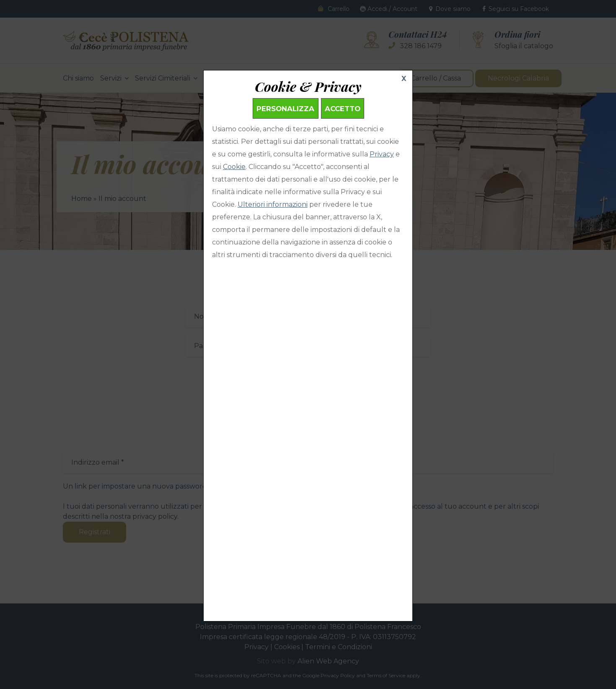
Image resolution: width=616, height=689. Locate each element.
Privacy (382, 154)
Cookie (234, 167)
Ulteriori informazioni (273, 204)
